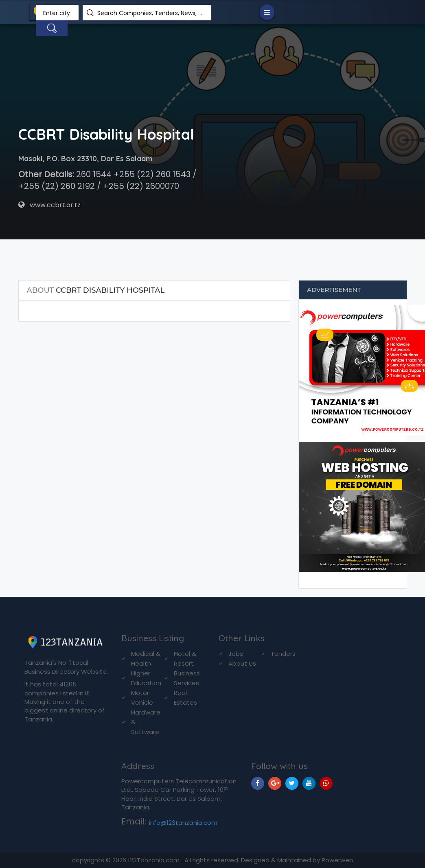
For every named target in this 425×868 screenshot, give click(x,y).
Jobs (236, 654)
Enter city (57, 13)
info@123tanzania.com (183, 823)
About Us (242, 663)
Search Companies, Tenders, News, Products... (151, 13)
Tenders (283, 654)
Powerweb (337, 860)
